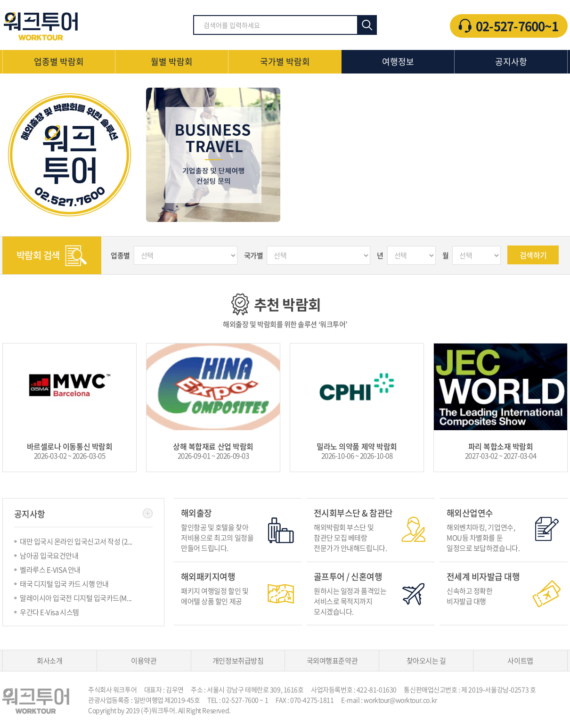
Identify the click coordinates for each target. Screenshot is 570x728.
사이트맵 (520, 661)
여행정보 (398, 61)
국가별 (254, 255)
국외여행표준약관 (332, 661)
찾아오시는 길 (426, 661)
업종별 (120, 255)
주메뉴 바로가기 (0, 0)
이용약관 (144, 661)
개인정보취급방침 (238, 661)
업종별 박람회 (59, 61)
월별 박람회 (172, 61)
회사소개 (49, 661)
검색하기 (533, 255)
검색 (367, 25)
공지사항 (511, 61)
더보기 (148, 513)
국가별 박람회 (285, 61)
